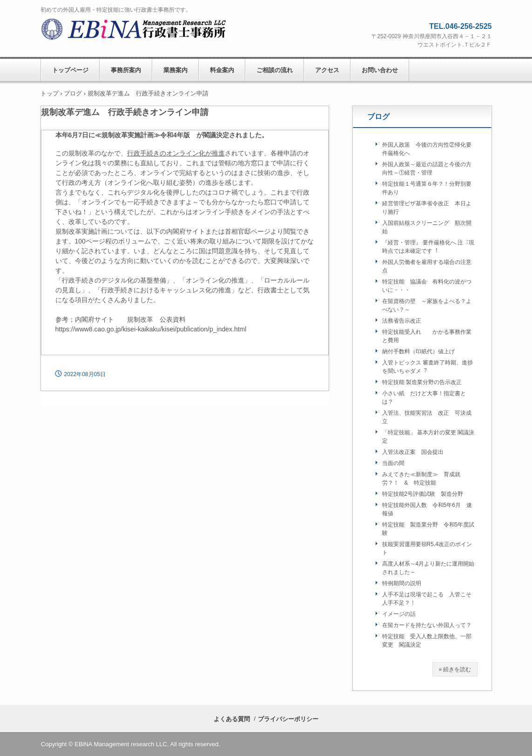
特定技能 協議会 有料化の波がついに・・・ (427, 286)
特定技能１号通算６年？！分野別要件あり (427, 188)
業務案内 (175, 70)
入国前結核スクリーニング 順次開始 (427, 227)
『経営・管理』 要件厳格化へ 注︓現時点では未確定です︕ (428, 247)
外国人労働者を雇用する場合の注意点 (427, 266)
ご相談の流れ (275, 70)
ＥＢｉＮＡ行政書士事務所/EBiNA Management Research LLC (136, 30)
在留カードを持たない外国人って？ (427, 625)
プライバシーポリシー (288, 719)
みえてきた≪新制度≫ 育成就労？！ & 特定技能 (421, 479)
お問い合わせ (380, 70)
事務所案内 (126, 70)
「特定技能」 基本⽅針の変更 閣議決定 (428, 437)
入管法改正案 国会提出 (413, 452)
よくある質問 (232, 719)
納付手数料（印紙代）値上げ (418, 351)
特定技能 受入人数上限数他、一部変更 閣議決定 (427, 641)
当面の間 (393, 463)
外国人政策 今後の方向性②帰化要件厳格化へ (427, 149)
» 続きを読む (455, 669)
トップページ (70, 70)
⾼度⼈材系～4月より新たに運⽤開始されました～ (428, 568)
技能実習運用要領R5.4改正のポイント (427, 548)
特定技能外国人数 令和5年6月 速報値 (427, 509)
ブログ (378, 117)
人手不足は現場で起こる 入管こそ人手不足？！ (427, 599)
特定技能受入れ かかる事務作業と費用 (427, 336)
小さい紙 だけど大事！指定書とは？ (424, 398)
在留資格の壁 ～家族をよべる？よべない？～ (427, 305)
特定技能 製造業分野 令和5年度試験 (428, 529)
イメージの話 (402, 614)
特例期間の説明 (402, 583)
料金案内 (222, 70)
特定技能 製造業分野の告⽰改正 (422, 382)
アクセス (327, 70)
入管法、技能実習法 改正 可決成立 (427, 417)
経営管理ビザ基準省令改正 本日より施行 (427, 208)
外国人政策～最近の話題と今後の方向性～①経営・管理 (427, 169)
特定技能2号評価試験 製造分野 (423, 494)
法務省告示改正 (402, 321)
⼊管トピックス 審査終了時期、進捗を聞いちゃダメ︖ (428, 367)
